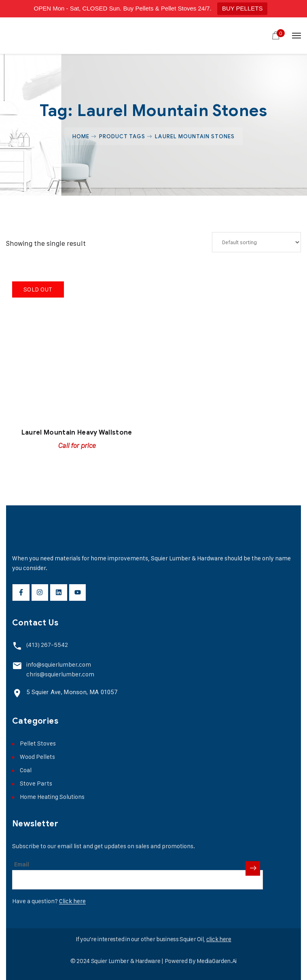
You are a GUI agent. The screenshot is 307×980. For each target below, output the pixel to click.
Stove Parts (36, 783)
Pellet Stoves (38, 743)
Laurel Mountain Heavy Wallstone (77, 433)
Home (81, 136)
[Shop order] (256, 242)
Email (22, 864)
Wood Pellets (37, 757)
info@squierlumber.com (59, 664)
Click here (72, 901)
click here (219, 939)
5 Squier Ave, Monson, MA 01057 (72, 692)
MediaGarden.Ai (217, 961)
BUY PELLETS (242, 8)
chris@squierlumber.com (60, 674)
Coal (26, 770)
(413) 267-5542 (47, 645)
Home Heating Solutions (52, 797)
